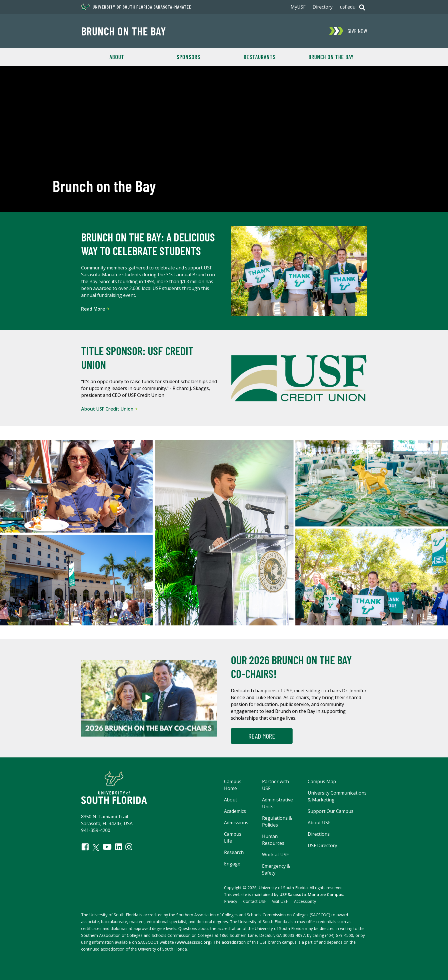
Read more (262, 736)
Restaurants (260, 57)
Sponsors (188, 57)
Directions (319, 834)
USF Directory (322, 845)
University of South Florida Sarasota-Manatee (136, 7)
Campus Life (233, 837)
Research (234, 852)
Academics (235, 811)
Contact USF (255, 901)
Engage (232, 864)
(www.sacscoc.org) (193, 942)
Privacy (231, 901)
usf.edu (348, 7)
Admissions (236, 823)
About (117, 57)
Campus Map (322, 781)
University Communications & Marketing (337, 796)
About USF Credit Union (109, 409)
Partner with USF (275, 785)
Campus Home (233, 785)
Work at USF (275, 855)
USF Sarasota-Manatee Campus (311, 894)
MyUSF (298, 7)
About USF (319, 823)
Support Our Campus (331, 811)
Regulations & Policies (277, 821)
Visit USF (280, 901)
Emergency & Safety (276, 869)
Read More (95, 309)
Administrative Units (277, 803)
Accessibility (305, 901)
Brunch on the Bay (124, 31)
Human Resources (273, 840)
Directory (323, 7)
